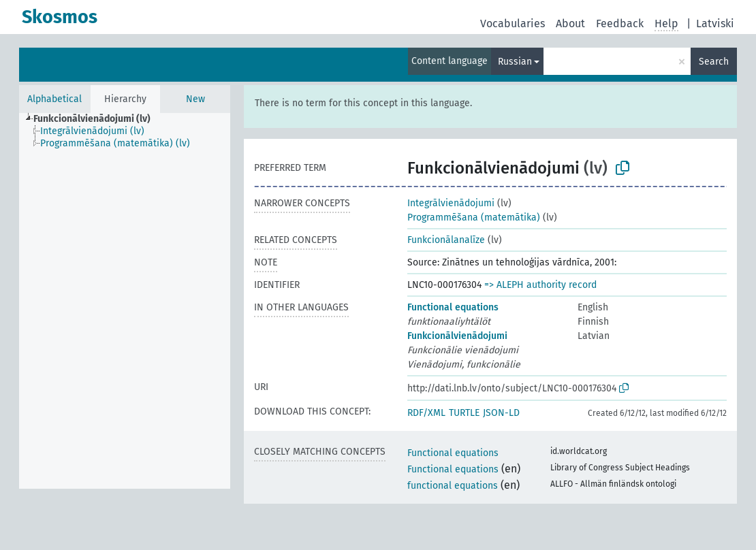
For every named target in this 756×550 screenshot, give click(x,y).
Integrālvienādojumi (451, 203)
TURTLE (464, 413)
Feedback (620, 23)
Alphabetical (54, 99)
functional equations (453, 486)
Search (714, 62)
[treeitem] (98, 119)
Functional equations (453, 307)
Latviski (715, 23)
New (195, 99)
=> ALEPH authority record (540, 285)
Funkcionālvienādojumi (457, 336)
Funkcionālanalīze (446, 240)
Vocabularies (513, 23)
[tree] (125, 301)
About (570, 23)
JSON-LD (501, 413)
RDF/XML (426, 413)
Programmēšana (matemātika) (474, 217)
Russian (515, 62)
